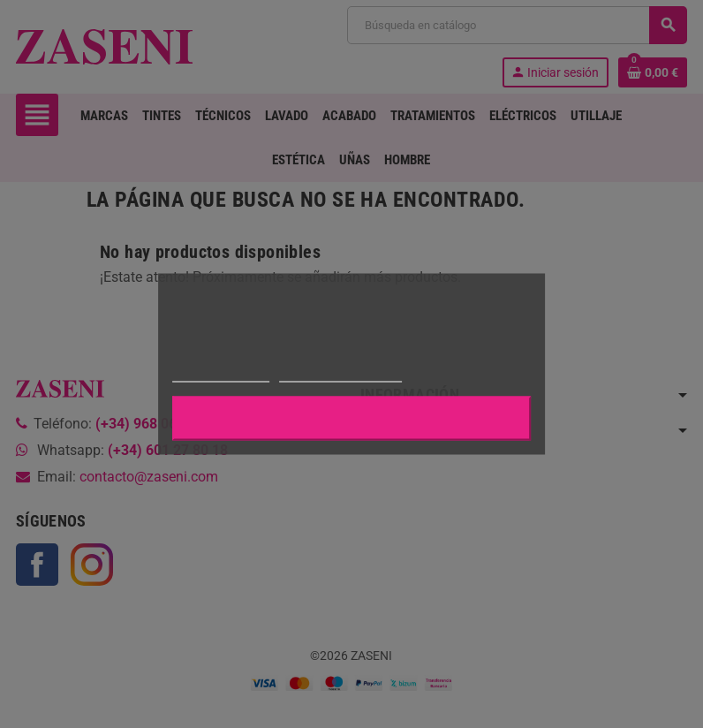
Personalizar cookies (340, 374)
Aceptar (351, 419)
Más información (221, 374)
